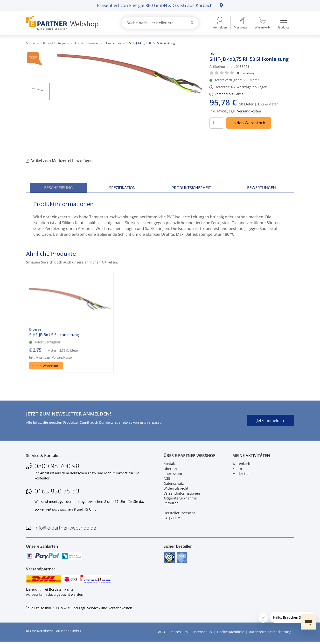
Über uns (171, 469)
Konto (237, 469)
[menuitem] (241, 23)
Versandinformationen (182, 494)
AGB (167, 479)
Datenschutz (174, 484)
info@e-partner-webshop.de (65, 529)
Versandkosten (249, 111)
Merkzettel (241, 474)
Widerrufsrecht (176, 489)
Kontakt (170, 465)
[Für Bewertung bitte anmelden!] (246, 73)
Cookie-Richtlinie (231, 634)
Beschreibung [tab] (59, 188)
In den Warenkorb (249, 123)
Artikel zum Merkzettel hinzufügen (59, 161)
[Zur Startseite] (68, 23)
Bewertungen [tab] (261, 188)
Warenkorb (241, 465)
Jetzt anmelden (270, 421)
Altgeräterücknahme (180, 499)
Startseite (33, 43)
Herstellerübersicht (179, 514)
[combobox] (160, 23)
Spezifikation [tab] (122, 188)
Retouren (171, 504)
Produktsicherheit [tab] (191, 188)
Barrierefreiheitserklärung (270, 634)
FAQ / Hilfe (172, 519)
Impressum (173, 474)
